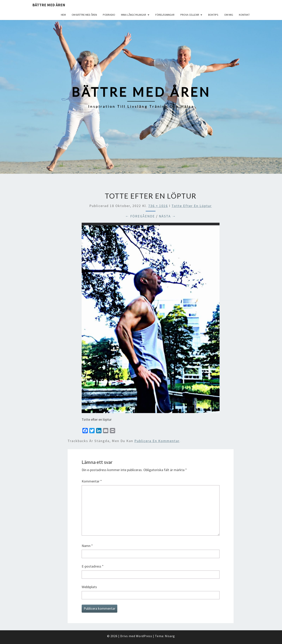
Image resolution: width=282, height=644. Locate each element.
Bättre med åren (49, 5)
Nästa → (167, 216)
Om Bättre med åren (84, 15)
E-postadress (93, 566)
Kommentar (92, 481)
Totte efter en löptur (192, 206)
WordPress (144, 636)
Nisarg (170, 636)
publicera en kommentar (157, 441)
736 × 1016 (158, 206)
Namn (87, 546)
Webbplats (89, 587)
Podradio (109, 15)
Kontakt (244, 15)
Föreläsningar (165, 15)
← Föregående (140, 216)
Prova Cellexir (190, 15)
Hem (63, 15)
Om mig (229, 15)
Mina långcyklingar (134, 15)
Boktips (213, 15)
